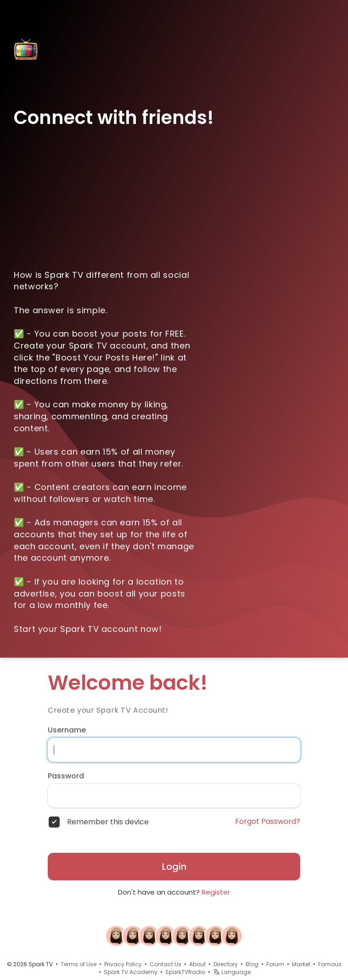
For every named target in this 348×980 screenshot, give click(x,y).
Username (67, 730)
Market (301, 964)
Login (174, 867)
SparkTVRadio (185, 972)
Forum (275, 964)
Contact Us (166, 964)
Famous (330, 964)
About (197, 964)
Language (232, 972)
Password (66, 776)
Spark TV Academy (131, 972)
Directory (226, 964)
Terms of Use (79, 964)
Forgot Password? (268, 822)
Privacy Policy (123, 964)
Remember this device (108, 822)
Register (216, 892)
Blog (252, 964)
